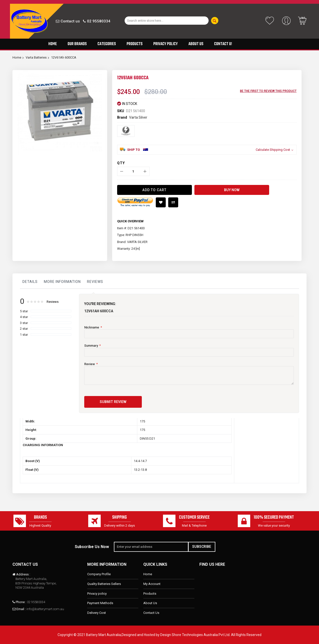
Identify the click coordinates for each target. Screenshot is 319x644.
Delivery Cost (97, 613)
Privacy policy (97, 594)
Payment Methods (100, 603)
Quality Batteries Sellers (104, 584)
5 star (24, 311)
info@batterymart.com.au (45, 609)
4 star (24, 317)
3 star (24, 323)
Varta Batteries (36, 57)
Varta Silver (138, 117)
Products (150, 594)
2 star (24, 329)
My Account (152, 584)
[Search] (215, 21)
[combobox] (167, 21)
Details (30, 282)
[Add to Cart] (155, 190)
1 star (24, 335)
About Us (150, 603)
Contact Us (151, 613)
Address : (23, 575)
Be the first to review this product (268, 91)
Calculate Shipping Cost (273, 150)
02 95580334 (99, 21)
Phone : (21, 602)
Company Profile (99, 574)
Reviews (95, 282)
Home (17, 57)
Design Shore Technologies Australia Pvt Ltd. (195, 635)
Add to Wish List (161, 202)
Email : (21, 609)
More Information (62, 282)
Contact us (70, 21)
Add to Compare (173, 202)
